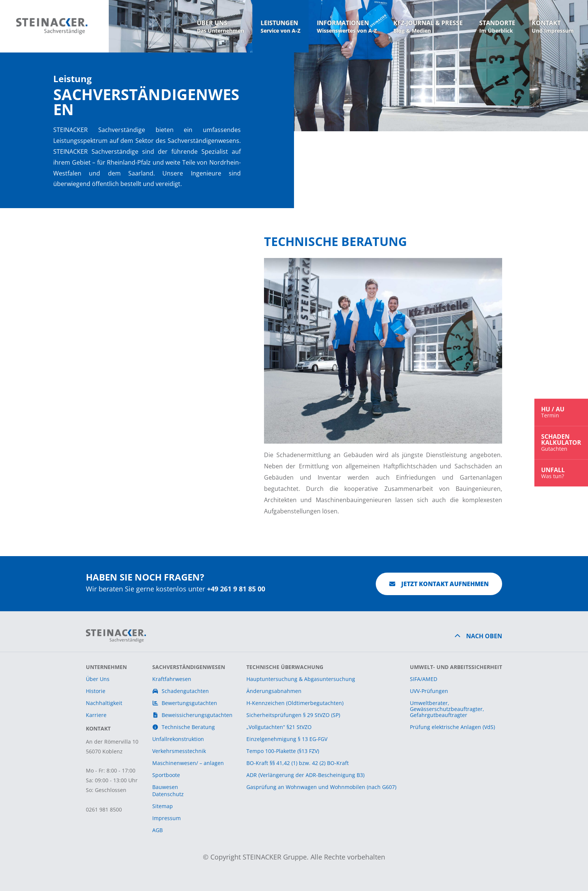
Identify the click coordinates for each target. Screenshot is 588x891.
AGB (157, 830)
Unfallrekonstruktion (178, 739)
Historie (96, 691)
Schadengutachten (181, 691)
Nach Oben (484, 636)
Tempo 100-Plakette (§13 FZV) (283, 751)
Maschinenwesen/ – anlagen (188, 763)
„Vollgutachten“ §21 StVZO (279, 727)
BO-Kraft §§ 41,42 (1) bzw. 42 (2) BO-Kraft (298, 763)
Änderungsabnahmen (274, 691)
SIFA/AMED (424, 679)
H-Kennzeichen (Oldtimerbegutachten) (295, 703)
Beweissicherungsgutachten (193, 715)
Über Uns (98, 679)
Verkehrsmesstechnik (179, 751)
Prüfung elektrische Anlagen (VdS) (452, 727)
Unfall (561, 473)
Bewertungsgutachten (185, 703)
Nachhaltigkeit (104, 703)
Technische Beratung (184, 727)
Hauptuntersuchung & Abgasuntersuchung (301, 679)
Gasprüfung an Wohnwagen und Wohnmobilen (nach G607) (321, 787)
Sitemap (163, 806)
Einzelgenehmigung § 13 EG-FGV (287, 739)
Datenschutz (168, 794)
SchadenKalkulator (561, 442)
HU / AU (561, 412)
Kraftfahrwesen (172, 679)
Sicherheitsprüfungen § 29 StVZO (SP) (293, 715)
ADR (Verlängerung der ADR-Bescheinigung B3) (305, 775)
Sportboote (166, 775)
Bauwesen (165, 787)
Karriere (96, 715)
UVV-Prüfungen (429, 691)
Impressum (166, 818)
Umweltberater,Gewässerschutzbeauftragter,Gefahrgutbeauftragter (447, 709)
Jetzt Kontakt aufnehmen (439, 584)
